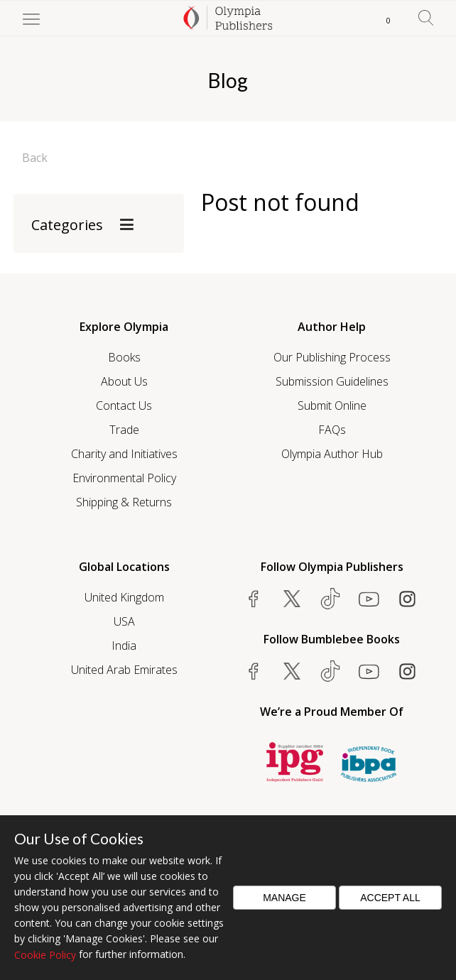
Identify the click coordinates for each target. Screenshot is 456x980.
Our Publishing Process (332, 357)
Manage (284, 898)
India (124, 646)
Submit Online (332, 405)
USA (124, 621)
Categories (67, 225)
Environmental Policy (124, 478)
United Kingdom (124, 597)
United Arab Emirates (124, 670)
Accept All (390, 898)
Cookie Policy (45, 955)
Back (35, 158)
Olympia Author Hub (332, 454)
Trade (124, 430)
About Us (124, 381)
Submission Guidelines (332, 381)
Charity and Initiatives (124, 454)
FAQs (332, 430)
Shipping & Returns (124, 502)
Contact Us (124, 405)
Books (124, 357)
